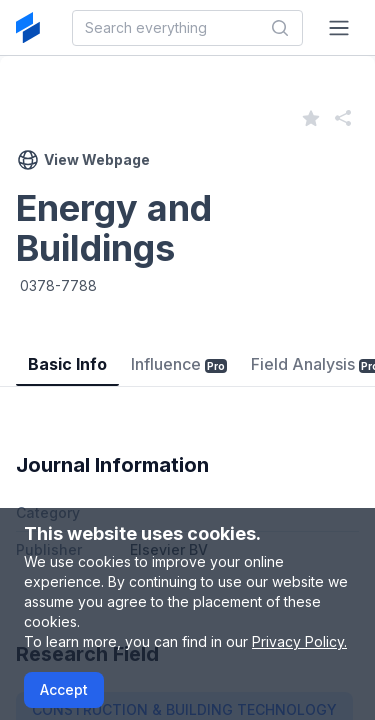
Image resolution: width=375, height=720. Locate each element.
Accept (64, 689)
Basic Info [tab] (67, 364)
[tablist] (187, 349)
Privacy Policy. (299, 641)
